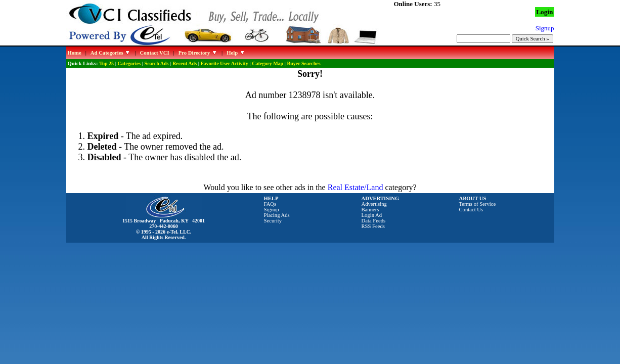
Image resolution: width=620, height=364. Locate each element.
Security (273, 221)
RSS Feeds (373, 226)
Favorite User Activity (225, 63)
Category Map (268, 63)
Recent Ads (185, 63)
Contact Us (471, 210)
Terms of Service (478, 204)
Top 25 (106, 63)
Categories (129, 63)
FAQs (270, 204)
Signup (272, 210)
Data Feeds (374, 221)
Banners (370, 210)
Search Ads (157, 63)
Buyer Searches (304, 63)
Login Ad (372, 215)
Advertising (374, 204)
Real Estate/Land (356, 187)
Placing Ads (277, 215)
